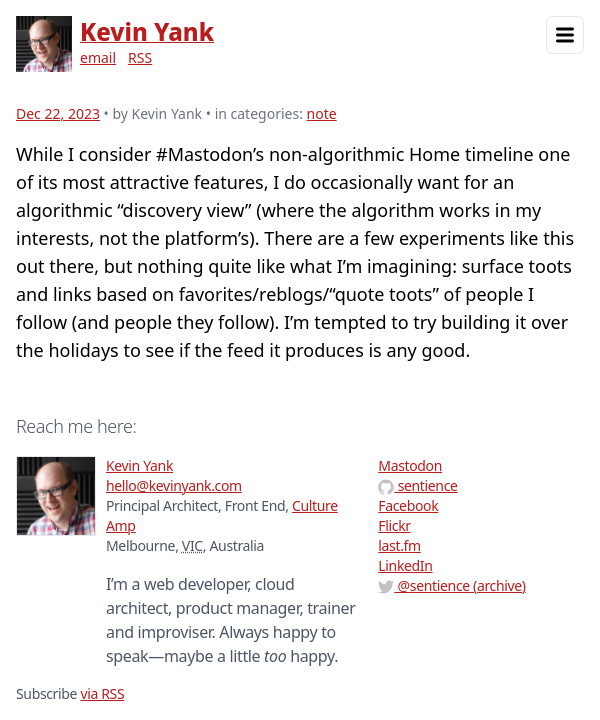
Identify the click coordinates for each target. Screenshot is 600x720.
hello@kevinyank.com (174, 485)
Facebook (408, 505)
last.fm (399, 545)
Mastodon (410, 465)
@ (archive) (451, 585)
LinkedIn (405, 565)
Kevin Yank (147, 31)
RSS (140, 57)
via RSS (102, 693)
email (98, 57)
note (322, 113)
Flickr (394, 525)
